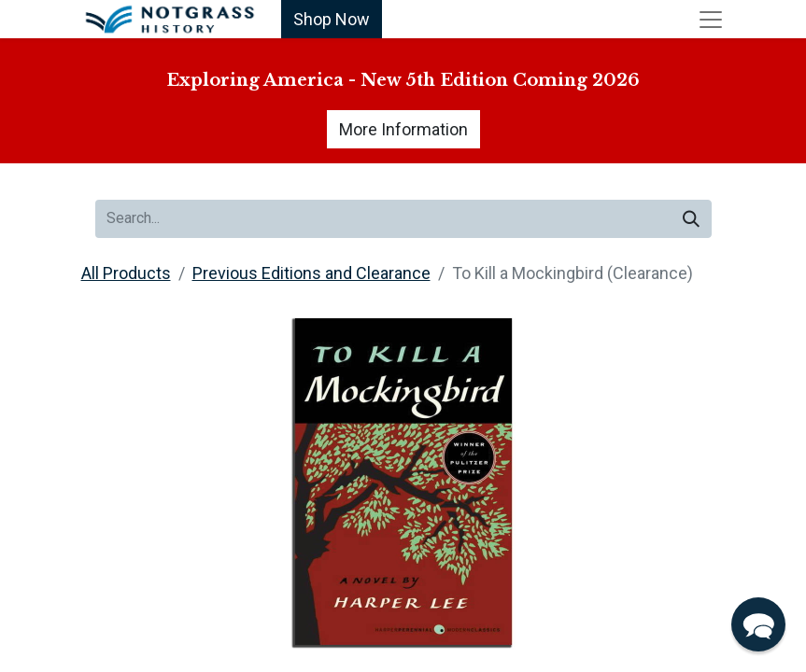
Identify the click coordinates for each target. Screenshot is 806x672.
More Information (403, 129)
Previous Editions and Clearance (311, 273)
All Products (126, 273)
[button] (758, 624)
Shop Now (332, 19)
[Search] (691, 219)
